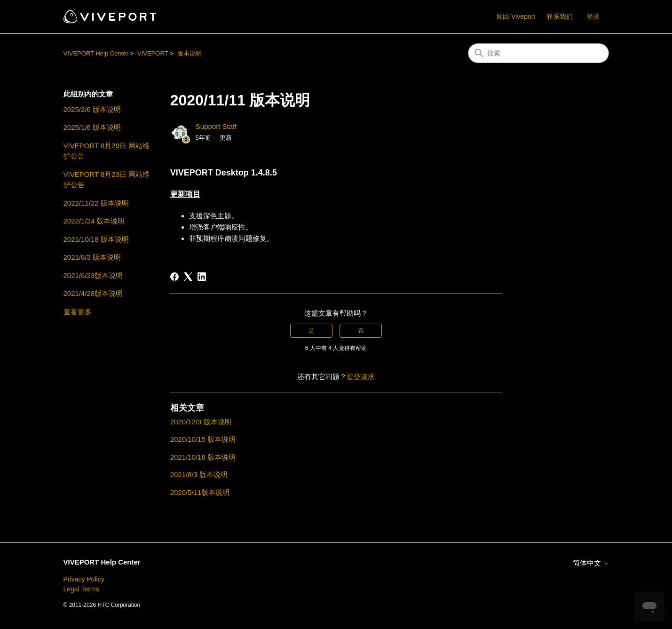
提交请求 (361, 377)
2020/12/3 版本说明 (201, 422)
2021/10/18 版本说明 (96, 239)
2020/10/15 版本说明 (203, 439)
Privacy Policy (84, 579)
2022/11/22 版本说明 (96, 203)
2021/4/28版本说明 (93, 293)
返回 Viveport (516, 16)
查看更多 (78, 312)
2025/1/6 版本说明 (92, 127)
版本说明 (190, 53)
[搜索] (538, 53)
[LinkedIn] (202, 277)
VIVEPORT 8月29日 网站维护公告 (107, 151)
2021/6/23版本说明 (93, 275)
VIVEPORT (153, 53)
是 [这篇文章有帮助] (311, 331)
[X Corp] (188, 277)
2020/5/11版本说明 (200, 492)
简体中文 (591, 563)
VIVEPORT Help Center (96, 53)
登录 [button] (593, 16)
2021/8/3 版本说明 (92, 257)
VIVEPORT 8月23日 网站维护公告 (107, 180)
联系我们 (560, 16)
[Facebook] (174, 277)
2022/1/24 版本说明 (94, 221)
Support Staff (216, 126)
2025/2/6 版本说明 (92, 109)
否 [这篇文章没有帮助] (361, 331)
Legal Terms (81, 589)
